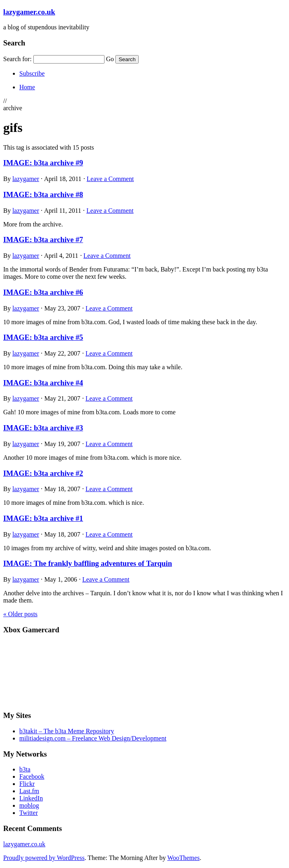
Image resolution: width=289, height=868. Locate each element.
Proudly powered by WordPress (44, 858)
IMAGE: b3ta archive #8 (43, 194)
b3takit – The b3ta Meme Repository (67, 731)
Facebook (32, 776)
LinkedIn (31, 798)
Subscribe (32, 73)
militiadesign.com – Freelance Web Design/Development (93, 738)
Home (27, 87)
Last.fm (29, 791)
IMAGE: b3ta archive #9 (43, 163)
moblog (29, 805)
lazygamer (26, 179)
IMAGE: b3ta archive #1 (43, 518)
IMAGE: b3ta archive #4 (43, 383)
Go (110, 59)
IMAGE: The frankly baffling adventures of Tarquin (88, 563)
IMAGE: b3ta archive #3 (43, 428)
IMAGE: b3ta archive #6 (43, 292)
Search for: (17, 59)
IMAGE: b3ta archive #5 (43, 337)
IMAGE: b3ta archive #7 (43, 240)
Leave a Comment (110, 179)
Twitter (29, 813)
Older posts (20, 614)
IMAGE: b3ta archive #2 (43, 473)
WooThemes (183, 858)
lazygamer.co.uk (29, 12)
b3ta (25, 769)
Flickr (27, 784)
